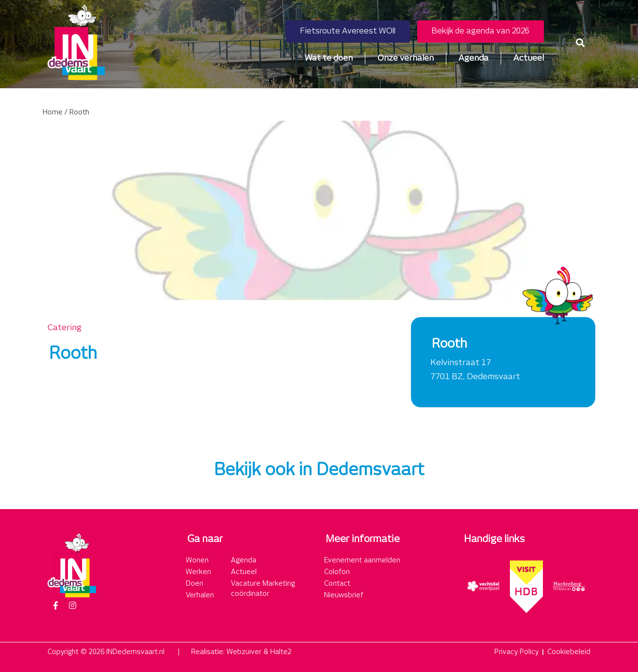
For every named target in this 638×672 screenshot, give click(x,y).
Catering (65, 328)
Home (53, 112)
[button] (580, 42)
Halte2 (281, 652)
